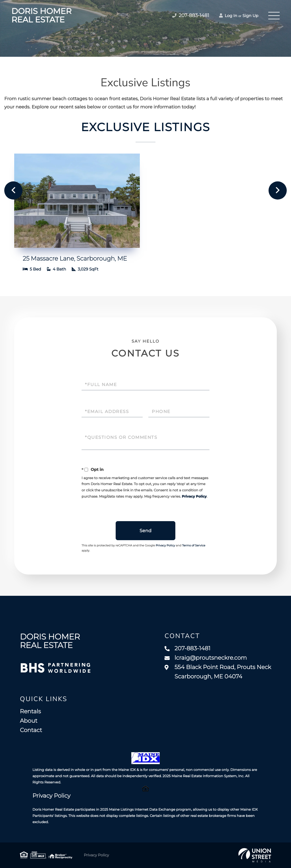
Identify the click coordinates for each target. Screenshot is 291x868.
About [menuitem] (29, 721)
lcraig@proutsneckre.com (206, 658)
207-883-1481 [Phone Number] (191, 16)
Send (145, 531)
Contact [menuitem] (31, 730)
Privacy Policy (194, 497)
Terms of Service (194, 545)
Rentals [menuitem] (30, 712)
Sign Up (250, 16)
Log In (228, 16)
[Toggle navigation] (274, 16)
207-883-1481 (187, 649)
